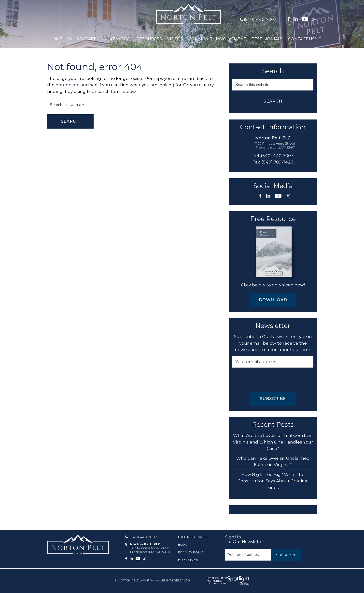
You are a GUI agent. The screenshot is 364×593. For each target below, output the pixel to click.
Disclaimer (188, 560)
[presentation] (270, 380)
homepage (68, 85)
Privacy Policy (192, 552)
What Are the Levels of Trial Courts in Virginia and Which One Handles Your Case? (273, 442)
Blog (183, 544)
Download (273, 300)
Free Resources (193, 537)
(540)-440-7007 (260, 20)
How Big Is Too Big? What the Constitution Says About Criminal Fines (273, 481)
